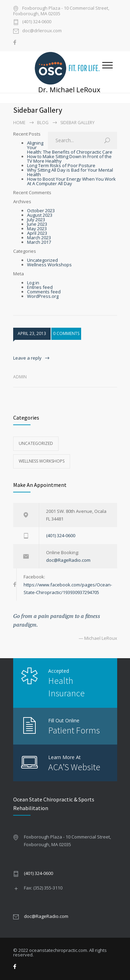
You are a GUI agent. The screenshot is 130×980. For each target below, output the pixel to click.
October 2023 (41, 210)
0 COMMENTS (66, 333)
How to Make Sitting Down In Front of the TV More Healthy (69, 159)
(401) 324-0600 (37, 22)
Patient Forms (74, 730)
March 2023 (39, 238)
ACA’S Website (74, 767)
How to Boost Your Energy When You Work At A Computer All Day (71, 181)
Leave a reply (27, 358)
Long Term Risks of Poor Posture (61, 165)
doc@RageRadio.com (68, 560)
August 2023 (40, 215)
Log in (33, 283)
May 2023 (37, 229)
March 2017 (39, 242)
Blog (43, 123)
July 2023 (36, 220)
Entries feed (40, 287)
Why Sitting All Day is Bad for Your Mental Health (70, 172)
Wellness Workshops (49, 265)
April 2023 (37, 233)
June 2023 (37, 224)
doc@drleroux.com (42, 31)
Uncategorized (42, 260)
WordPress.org (43, 296)
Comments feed (44, 292)
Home (19, 123)
